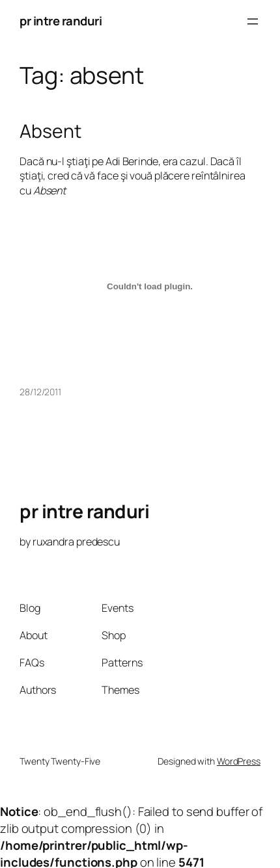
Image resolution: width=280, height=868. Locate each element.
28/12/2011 (40, 392)
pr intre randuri (61, 21)
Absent (50, 131)
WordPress (239, 761)
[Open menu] (253, 21)
